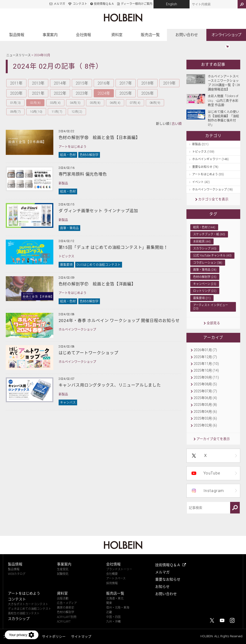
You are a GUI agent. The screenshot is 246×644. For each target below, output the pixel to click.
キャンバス (68, 402)
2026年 (148, 93)
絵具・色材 (68, 155)
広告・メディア (67, 603)
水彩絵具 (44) (202, 242)
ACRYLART (64, 622)
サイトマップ (81, 637)
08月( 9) (155, 103)
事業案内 (50, 35)
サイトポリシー (54, 637)
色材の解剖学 (89, 155)
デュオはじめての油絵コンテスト (30, 609)
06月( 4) (115, 103)
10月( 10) (36, 112)
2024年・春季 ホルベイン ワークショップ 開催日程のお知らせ (119, 321)
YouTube (212, 473)
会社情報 (83, 35)
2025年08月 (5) (205, 384)
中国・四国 (113, 617)
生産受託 (63, 569)
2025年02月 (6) (205, 425)
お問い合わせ (187, 35)
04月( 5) (75, 103)
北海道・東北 (115, 598)
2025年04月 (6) (205, 412)
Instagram (214, 491)
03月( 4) (55, 103)
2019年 (169, 83)
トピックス (66, 256)
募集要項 (66, 265)
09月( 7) (15, 112)
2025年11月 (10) (206, 364)
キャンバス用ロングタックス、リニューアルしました (110, 385)
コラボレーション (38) (208, 263)
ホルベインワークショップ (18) (212, 190)
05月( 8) (95, 103)
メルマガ (59, 4)
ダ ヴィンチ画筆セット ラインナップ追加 (98, 211)
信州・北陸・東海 (118, 608)
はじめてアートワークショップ (89, 353)
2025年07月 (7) (205, 391)
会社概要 (112, 574)
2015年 (82, 83)
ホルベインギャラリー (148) (210, 159)
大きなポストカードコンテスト (28, 604)
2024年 (104, 93)
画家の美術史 (66, 608)
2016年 (104, 83)
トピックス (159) (203, 152)
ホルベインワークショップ (77, 329)
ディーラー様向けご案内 (137, 4)
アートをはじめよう (73, 147)
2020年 (16, 93)
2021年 (38, 93)
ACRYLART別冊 (67, 617)
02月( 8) (35, 103)
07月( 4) (135, 103)
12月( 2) (77, 112)
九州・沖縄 (113, 622)
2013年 (38, 83)
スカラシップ (19, 619)
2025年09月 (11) (206, 377)
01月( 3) (15, 103)
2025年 (126, 93)
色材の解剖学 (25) (205, 277)
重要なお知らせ (168, 579)
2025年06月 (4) (205, 398)
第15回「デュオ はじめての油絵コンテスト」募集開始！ (113, 247)
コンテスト (80, 4)
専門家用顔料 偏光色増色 (83, 174)
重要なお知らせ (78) (205, 167)
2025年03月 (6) (205, 418)
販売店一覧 (150, 35)
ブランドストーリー (119, 569)
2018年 (148, 83)
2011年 (16, 83)
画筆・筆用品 (69, 228)
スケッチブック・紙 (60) (209, 234)
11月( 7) (57, 112)
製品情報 (17, 35)
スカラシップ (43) (205, 249)
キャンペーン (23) (205, 284)
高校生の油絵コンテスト (24, 613)
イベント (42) (201, 182)
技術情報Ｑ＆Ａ (104, 4)
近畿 (109, 612)
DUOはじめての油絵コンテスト (99, 265)
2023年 (82, 93)
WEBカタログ (17, 574)
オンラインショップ (226, 35)
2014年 (60, 83)
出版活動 (63, 598)
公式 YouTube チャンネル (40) (212, 256)
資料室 (117, 35)
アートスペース (116, 578)
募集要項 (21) (202, 298)
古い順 (177, 124)
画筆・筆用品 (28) (205, 270)
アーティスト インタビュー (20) (211, 307)
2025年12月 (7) (205, 357)
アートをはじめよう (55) (208, 174)
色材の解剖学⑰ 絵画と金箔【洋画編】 (97, 284)
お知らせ (162, 587)
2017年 (126, 83)
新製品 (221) (200, 144)
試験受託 (63, 574)
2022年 (60, 93)
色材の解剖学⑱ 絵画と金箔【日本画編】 (99, 138)
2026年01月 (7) (205, 350)
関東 (109, 603)
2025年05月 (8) (205, 405)
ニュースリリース (18, 55)
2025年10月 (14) (206, 370)
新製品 (63, 183)
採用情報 (112, 583)
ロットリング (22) (205, 291)
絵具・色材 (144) (204, 227)
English (172, 4)
